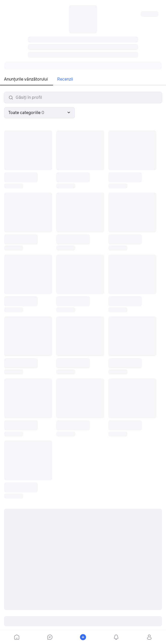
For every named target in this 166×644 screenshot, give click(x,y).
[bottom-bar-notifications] (116, 637)
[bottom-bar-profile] (149, 637)
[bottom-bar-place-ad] (83, 637)
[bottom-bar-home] (17, 637)
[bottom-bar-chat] (50, 637)
